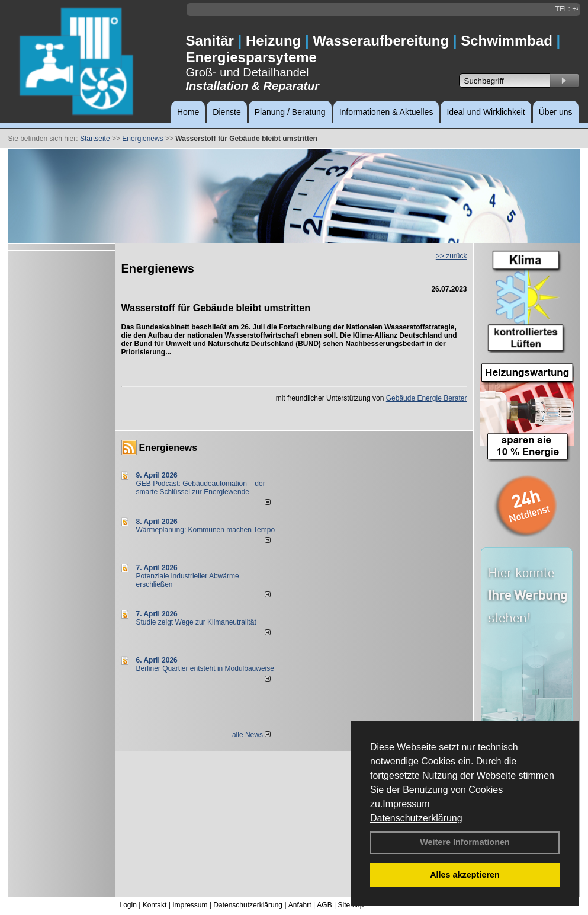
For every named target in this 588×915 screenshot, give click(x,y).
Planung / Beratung (290, 112)
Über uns (556, 112)
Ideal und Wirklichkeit (486, 112)
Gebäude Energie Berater (427, 398)
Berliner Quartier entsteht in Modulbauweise (205, 668)
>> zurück (452, 256)
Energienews (168, 448)
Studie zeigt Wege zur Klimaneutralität (196, 622)
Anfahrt (300, 905)
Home (188, 112)
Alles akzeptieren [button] (465, 875)
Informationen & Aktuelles (386, 112)
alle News (251, 735)
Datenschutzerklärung (416, 818)
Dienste (226, 112)
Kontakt (155, 905)
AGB (324, 905)
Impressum (406, 804)
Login (128, 905)
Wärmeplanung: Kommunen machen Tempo (206, 530)
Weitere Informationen (465, 842)
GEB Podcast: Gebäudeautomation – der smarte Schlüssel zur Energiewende (201, 488)
